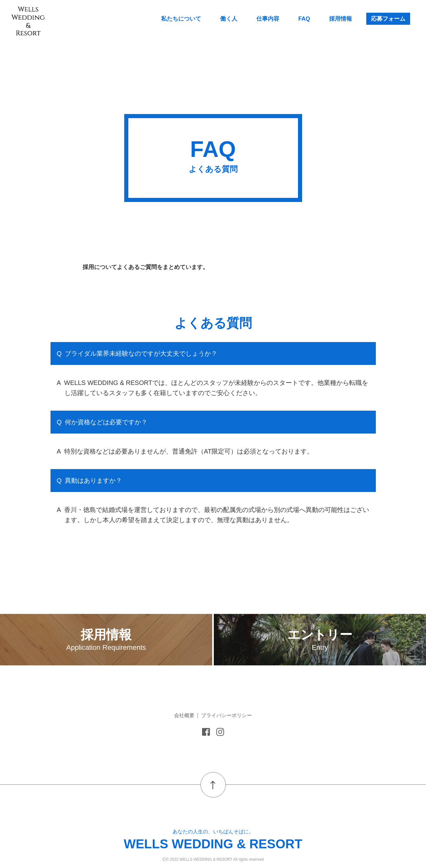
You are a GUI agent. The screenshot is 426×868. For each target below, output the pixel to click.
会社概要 (184, 715)
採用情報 (341, 19)
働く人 (229, 19)
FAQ (304, 19)
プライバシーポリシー (227, 715)
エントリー (320, 639)
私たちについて (181, 19)
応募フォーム (388, 19)
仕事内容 (268, 19)
